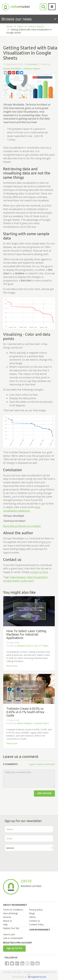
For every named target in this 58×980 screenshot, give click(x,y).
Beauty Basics (42, 723)
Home (9, 26)
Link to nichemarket (13, 938)
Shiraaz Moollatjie (12, 69)
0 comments (32, 64)
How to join (9, 934)
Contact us (34, 921)
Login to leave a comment (42, 764)
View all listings (11, 913)
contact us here (39, 572)
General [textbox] (10, 848)
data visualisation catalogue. (22, 509)
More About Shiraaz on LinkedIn (22, 526)
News (20, 26)
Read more (12, 666)
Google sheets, (12, 581)
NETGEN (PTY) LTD (37, 977)
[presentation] (28, 860)
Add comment (44, 793)
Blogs (32, 913)
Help (5, 924)
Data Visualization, (38, 577)
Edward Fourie (25, 646)
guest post (27, 581)
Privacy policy (36, 910)
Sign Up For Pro (14, 948)
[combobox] (29, 848)
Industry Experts (36, 26)
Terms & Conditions (13, 910)
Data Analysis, (18, 577)
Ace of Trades (41, 646)
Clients (32, 917)
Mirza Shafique (24, 723)
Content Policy (36, 924)
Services (7, 917)
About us (8, 921)
